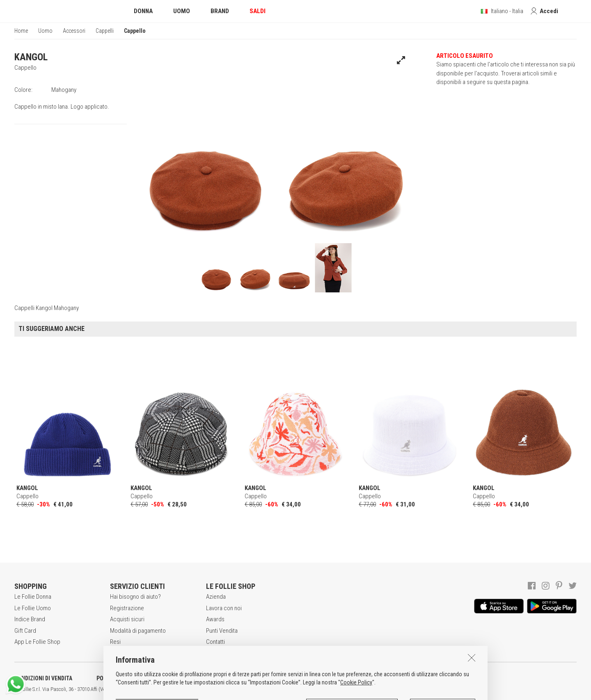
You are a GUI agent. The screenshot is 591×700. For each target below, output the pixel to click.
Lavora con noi (224, 608)
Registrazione (127, 608)
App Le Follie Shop (37, 642)
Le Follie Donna (33, 597)
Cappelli (105, 31)
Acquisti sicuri (127, 619)
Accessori (74, 31)
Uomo (45, 31)
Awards (215, 619)
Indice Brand (30, 619)
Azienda (216, 597)
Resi (115, 642)
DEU (302, 689)
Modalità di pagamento (138, 631)
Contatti (215, 642)
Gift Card (25, 631)
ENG (291, 689)
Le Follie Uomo (33, 608)
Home (21, 31)
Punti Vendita (222, 631)
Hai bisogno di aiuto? (135, 597)
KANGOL (31, 57)
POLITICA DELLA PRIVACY (127, 678)
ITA (282, 689)
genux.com (263, 689)
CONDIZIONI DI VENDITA (43, 678)
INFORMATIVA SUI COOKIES (215, 678)
